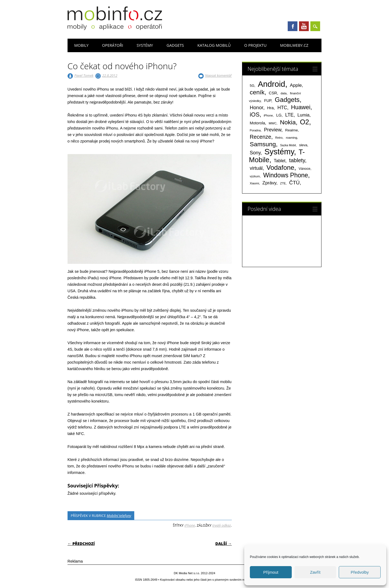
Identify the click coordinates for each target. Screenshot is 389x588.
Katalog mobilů (214, 45)
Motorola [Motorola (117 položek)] (258, 123)
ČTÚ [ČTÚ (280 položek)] (294, 183)
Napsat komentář (218, 75)
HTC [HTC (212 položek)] (282, 108)
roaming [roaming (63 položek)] (291, 138)
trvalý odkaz (222, 525)
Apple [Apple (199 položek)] (296, 85)
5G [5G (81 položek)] (252, 86)
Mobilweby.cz (294, 45)
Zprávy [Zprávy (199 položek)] (269, 183)
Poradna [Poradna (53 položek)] (255, 130)
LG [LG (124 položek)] (279, 115)
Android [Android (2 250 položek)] (271, 84)
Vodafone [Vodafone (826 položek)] (280, 167)
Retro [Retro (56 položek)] (279, 138)
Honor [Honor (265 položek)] (257, 107)
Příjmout (271, 572)
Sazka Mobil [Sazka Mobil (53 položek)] (288, 145)
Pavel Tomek (84, 75)
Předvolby (360, 572)
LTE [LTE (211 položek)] (289, 115)
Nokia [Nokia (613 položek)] (288, 122)
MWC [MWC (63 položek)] (273, 123)
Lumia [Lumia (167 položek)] (304, 115)
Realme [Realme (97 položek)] (292, 130)
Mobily (81, 45)
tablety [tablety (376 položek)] (297, 160)
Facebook (293, 26)
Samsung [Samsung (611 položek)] (263, 144)
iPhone (190, 525)
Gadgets (175, 45)
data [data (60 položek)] (284, 93)
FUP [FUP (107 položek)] (268, 101)
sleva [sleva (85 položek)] (303, 145)
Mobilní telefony (119, 516)
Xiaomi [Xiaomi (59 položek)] (254, 183)
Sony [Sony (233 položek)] (255, 153)
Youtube (304, 26)
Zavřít (315, 572)
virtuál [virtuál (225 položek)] (256, 168)
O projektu (255, 45)
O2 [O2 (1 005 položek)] (304, 122)
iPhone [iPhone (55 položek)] (268, 115)
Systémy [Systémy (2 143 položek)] (279, 152)
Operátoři (113, 45)
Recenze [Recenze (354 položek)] (261, 137)
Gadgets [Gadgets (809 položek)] (287, 100)
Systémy (145, 45)
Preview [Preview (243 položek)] (273, 130)
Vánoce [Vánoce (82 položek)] (304, 169)
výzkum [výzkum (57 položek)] (255, 176)
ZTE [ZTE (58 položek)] (283, 183)
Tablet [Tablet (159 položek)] (280, 161)
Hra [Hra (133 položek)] (271, 108)
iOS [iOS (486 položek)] (255, 114)
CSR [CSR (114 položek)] (273, 93)
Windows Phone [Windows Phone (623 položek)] (286, 175)
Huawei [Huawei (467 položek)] (301, 107)
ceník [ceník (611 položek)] (257, 92)
